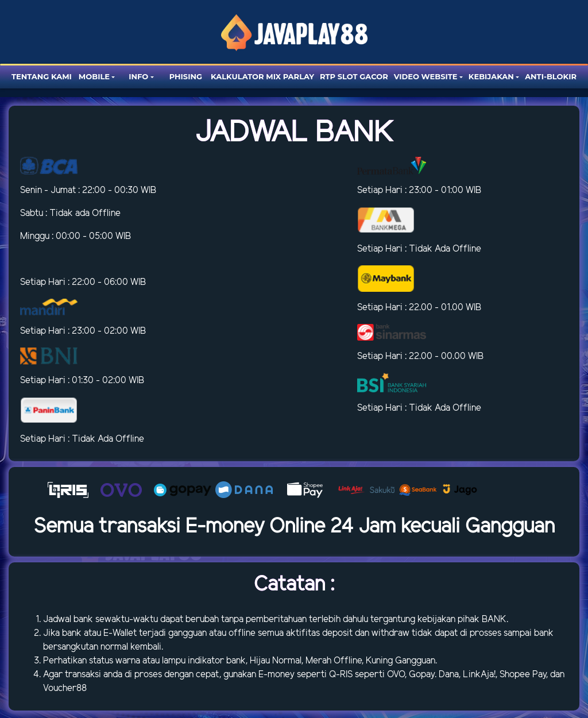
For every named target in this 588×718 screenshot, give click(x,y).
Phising (186, 76)
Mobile (94, 76)
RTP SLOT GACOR (354, 76)
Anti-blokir (551, 76)
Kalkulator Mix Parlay (262, 76)
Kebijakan (491, 76)
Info (138, 76)
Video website (426, 76)
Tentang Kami (42, 76)
